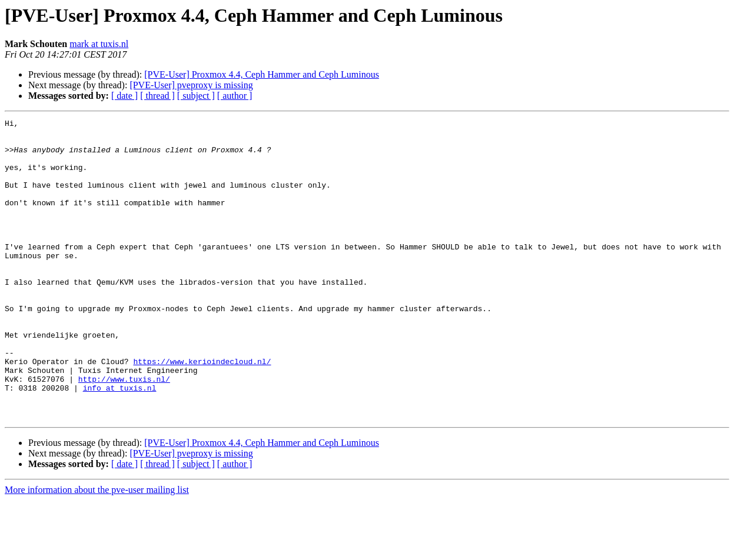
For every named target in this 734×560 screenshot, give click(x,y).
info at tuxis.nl (120, 442)
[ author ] (235, 96)
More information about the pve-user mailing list (97, 550)
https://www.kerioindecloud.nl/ (202, 411)
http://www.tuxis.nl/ (124, 432)
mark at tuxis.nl (99, 44)
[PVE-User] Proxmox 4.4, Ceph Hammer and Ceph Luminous (262, 74)
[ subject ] (196, 96)
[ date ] (124, 96)
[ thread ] (157, 96)
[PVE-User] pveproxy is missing (191, 85)
